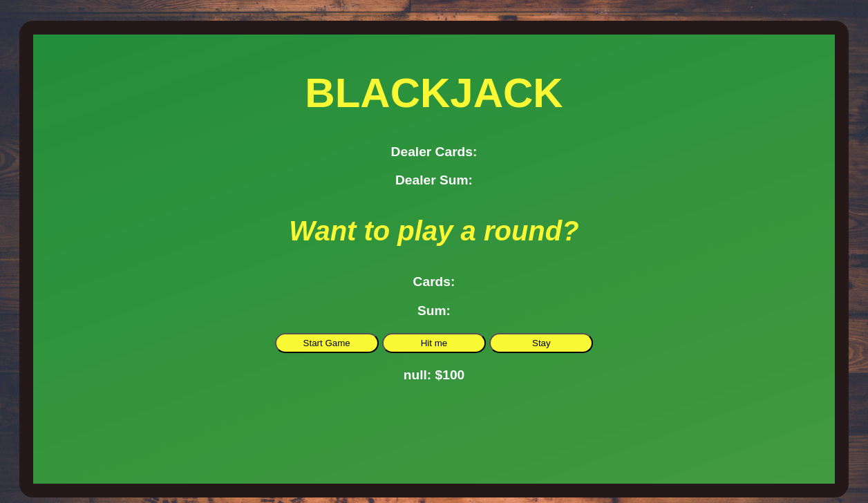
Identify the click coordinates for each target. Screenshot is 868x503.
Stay (541, 343)
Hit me (434, 343)
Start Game (327, 343)
